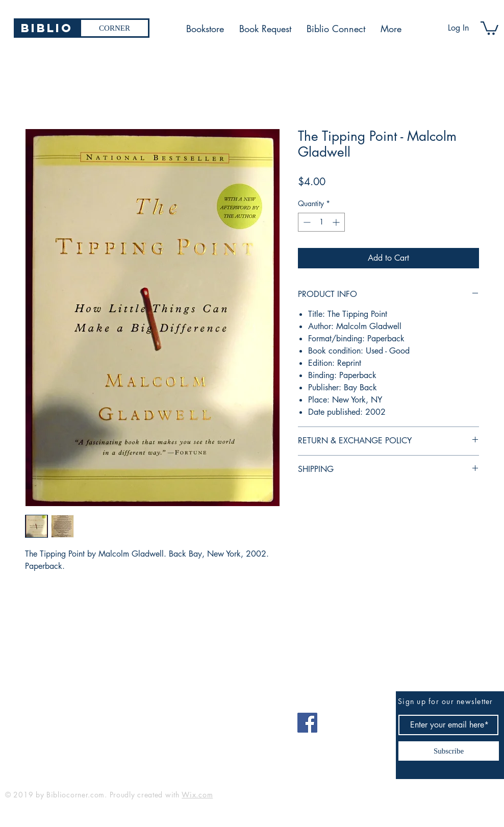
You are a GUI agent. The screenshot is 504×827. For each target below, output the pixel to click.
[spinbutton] (321, 222)
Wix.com (197, 795)
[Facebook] (307, 723)
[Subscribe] (449, 751)
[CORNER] (115, 28)
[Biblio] (47, 28)
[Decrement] (306, 222)
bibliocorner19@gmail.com (55, 719)
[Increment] (337, 222)
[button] (489, 27)
